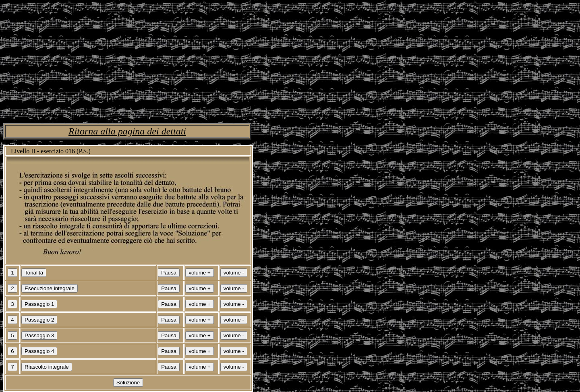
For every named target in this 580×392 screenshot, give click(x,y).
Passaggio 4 (39, 351)
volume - (234, 273)
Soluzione (128, 383)
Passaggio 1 (39, 304)
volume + (199, 273)
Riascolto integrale (47, 367)
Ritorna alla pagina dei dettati (127, 131)
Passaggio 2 (39, 320)
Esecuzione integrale (50, 288)
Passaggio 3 (39, 335)
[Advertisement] (245, 60)
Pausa (169, 273)
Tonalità (34, 273)
